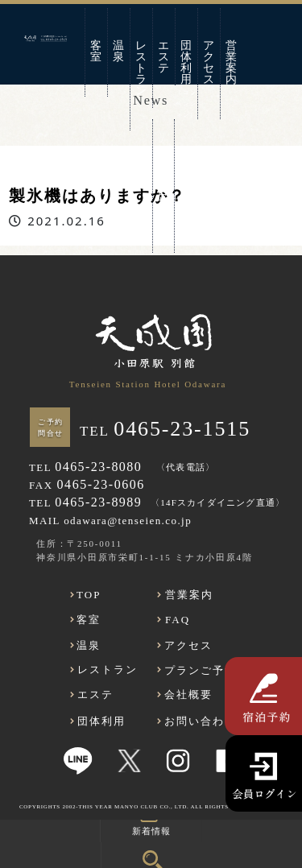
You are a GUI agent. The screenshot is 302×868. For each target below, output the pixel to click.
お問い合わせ (163, 185)
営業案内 (232, 62)
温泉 (119, 51)
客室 (97, 51)
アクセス (209, 62)
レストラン (142, 68)
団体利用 (186, 62)
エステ (164, 57)
